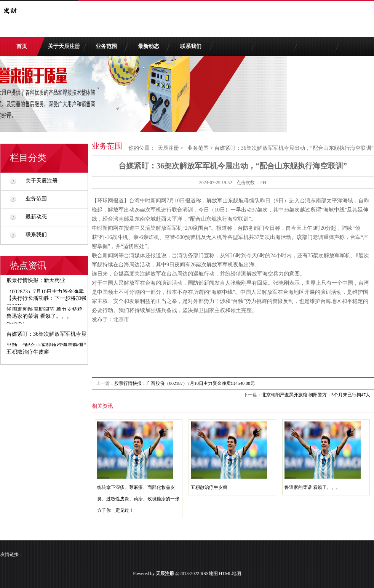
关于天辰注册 (64, 46)
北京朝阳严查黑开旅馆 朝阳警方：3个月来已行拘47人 (316, 395)
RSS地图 (209, 574)
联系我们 (191, 46)
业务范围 (106, 46)
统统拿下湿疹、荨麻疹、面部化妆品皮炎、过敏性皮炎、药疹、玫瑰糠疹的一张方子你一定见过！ (138, 499)
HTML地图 (230, 574)
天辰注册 (168, 148)
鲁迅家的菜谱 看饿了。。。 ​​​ (313, 487)
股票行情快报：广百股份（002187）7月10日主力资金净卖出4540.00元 (185, 383)
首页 (22, 46)
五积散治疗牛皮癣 (209, 487)
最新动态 (149, 46)
